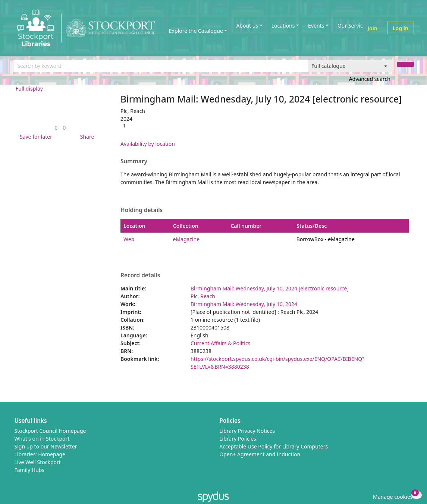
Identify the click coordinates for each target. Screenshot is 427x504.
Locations (283, 26)
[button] (35, 137)
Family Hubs (30, 470)
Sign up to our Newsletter (46, 446)
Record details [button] (140, 275)
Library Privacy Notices (247, 431)
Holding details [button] (142, 210)
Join (373, 28)
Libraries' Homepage (40, 454)
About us (247, 26)
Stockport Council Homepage (50, 431)
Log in (401, 28)
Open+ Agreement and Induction (260, 454)
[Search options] (350, 66)
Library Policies (238, 439)
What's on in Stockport (42, 439)
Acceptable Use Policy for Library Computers (274, 446)
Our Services (353, 26)
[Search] (405, 64)
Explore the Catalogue (196, 31)
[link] (56, 128)
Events (316, 26)
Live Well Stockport (38, 462)
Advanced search (370, 79)
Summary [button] (134, 161)
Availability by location (148, 144)
